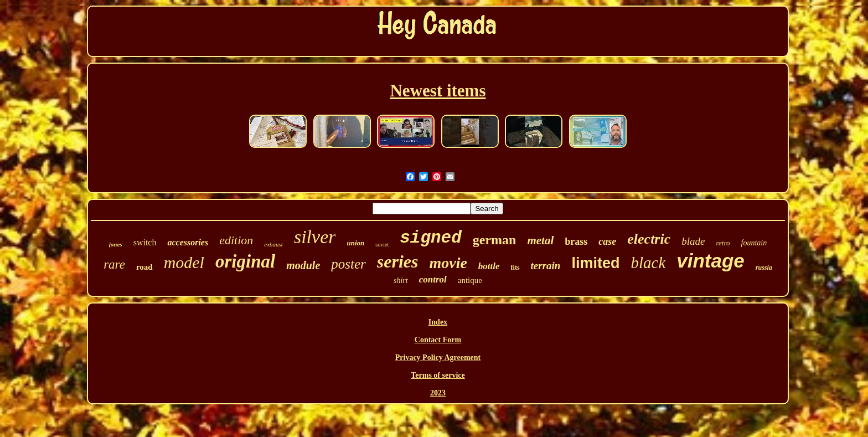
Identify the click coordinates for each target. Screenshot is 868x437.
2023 (438, 393)
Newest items (438, 91)
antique (470, 280)
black (648, 263)
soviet (382, 245)
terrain (546, 266)
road (144, 267)
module (303, 265)
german (495, 240)
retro (723, 243)
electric (649, 239)
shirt (401, 281)
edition (236, 240)
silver (315, 237)
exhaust (273, 244)
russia (764, 268)
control (433, 279)
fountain (754, 243)
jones (116, 244)
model (184, 262)
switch (145, 242)
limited (595, 263)
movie (448, 263)
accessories (188, 242)
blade (693, 241)
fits (515, 268)
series (398, 261)
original (245, 261)
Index (438, 322)
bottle (489, 266)
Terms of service (438, 375)
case (607, 241)
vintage (711, 261)
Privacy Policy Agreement (438, 358)
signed (431, 238)
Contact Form (438, 340)
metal (540, 240)
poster (348, 264)
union (355, 243)
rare (114, 264)
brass (576, 241)
